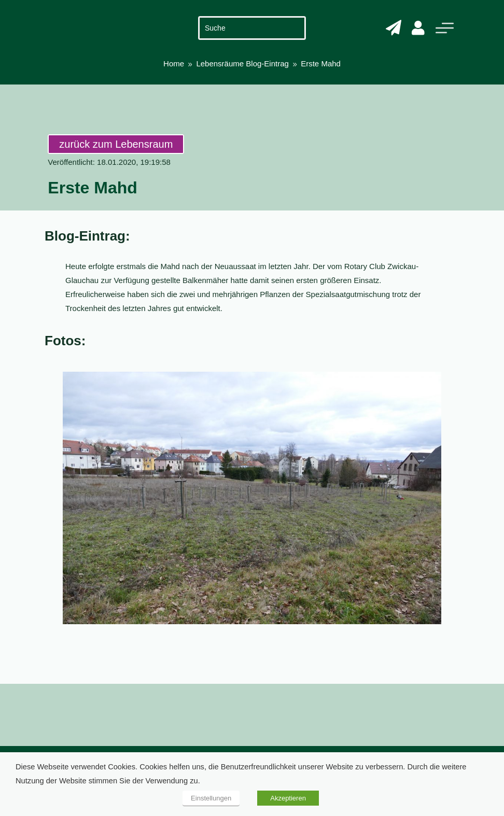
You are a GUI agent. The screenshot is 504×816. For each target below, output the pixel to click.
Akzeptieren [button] (288, 798)
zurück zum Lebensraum (116, 144)
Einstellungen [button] (211, 798)
